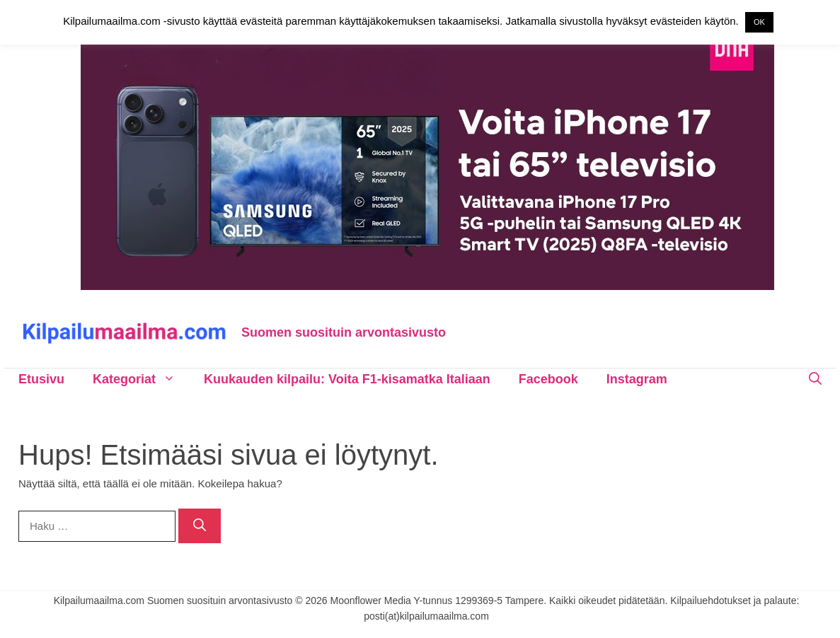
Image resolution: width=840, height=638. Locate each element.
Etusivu (41, 379)
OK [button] (759, 22)
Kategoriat (141, 379)
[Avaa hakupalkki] (815, 379)
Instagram (637, 379)
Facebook (548, 379)
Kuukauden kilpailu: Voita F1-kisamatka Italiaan (347, 379)
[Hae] (200, 526)
